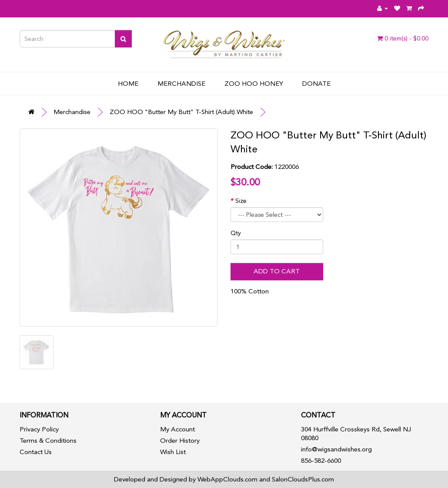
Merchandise (181, 84)
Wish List (173, 452)
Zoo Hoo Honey (254, 84)
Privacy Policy (39, 429)
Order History (180, 441)
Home (128, 84)
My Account (177, 429)
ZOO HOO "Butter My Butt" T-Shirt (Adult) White (181, 112)
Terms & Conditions (48, 441)
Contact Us (36, 452)
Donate (316, 84)
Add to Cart (277, 271)
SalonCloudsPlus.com (303, 479)
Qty (236, 233)
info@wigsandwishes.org (336, 449)
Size (241, 201)
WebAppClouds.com (227, 479)
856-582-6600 (321, 461)
